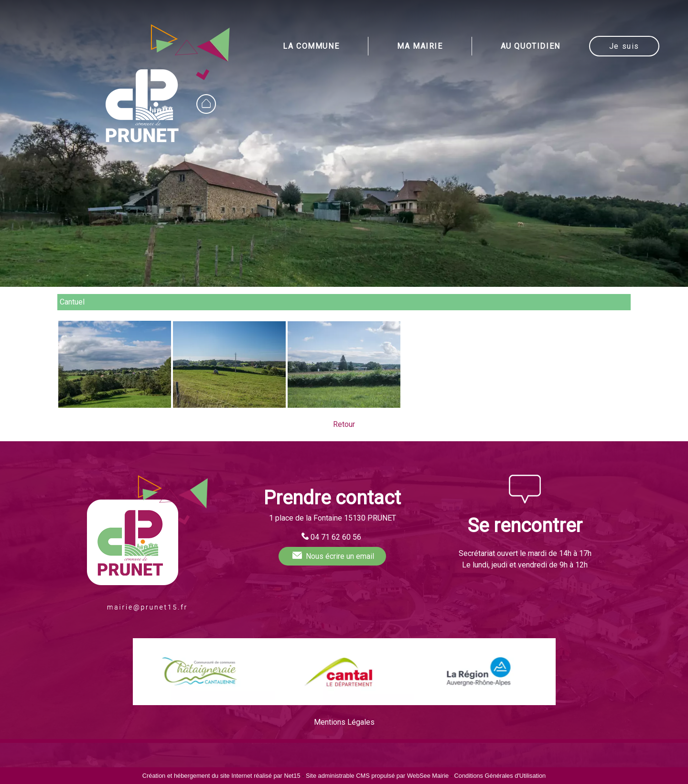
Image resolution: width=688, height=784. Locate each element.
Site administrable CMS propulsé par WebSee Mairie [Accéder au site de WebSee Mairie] (377, 776)
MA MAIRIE (420, 46)
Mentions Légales (344, 722)
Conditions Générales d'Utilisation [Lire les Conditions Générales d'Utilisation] (500, 776)
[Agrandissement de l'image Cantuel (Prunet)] (115, 405)
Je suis (624, 46)
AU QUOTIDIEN (531, 46)
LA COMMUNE (311, 46)
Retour (344, 424)
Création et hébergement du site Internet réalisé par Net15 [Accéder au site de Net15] (221, 776)
